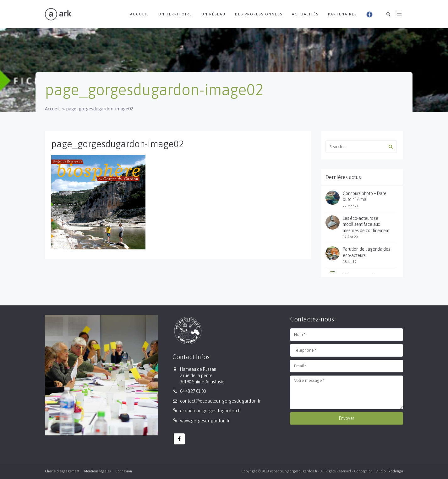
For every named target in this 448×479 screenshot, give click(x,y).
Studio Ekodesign (389, 471)
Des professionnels (259, 14)
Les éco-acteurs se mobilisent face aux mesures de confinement (366, 224)
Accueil (139, 14)
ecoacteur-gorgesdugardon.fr (210, 411)
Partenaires (342, 14)
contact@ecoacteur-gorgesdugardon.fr (220, 401)
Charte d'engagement (62, 471)
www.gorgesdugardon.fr (205, 421)
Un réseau (213, 14)
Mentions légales (97, 471)
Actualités (305, 14)
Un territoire (175, 14)
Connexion (124, 471)
